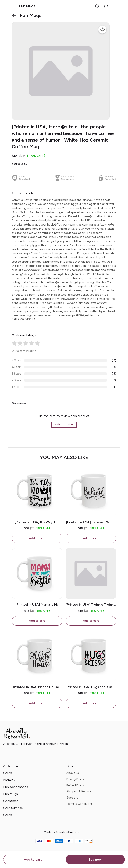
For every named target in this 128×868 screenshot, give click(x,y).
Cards (8, 773)
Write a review (64, 425)
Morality (9, 780)
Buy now (95, 859)
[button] (14, 6)
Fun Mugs (11, 794)
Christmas (11, 801)
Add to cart (33, 859)
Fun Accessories (16, 787)
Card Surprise (13, 808)
